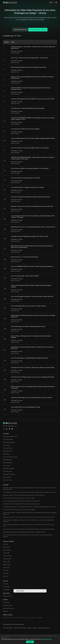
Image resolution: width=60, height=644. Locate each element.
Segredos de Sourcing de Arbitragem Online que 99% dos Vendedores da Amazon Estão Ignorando (32, 78)
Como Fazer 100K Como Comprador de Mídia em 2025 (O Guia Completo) (30, 148)
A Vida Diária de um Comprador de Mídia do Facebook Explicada (28, 108)
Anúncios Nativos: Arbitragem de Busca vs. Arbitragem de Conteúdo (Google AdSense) (31, 337)
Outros (40, 618)
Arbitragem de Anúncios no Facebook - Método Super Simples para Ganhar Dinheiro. (33, 368)
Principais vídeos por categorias (38, 30)
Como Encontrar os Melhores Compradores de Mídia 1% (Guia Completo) (30, 168)
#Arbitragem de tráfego (17, 51)
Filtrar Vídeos (30, 591)
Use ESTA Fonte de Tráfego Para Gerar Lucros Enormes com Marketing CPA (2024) (32, 377)
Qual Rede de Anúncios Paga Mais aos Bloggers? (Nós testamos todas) (29, 236)
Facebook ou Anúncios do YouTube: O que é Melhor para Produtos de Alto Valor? (32, 206)
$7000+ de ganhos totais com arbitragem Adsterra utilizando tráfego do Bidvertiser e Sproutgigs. (33, 387)
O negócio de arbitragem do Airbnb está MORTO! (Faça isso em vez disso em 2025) (33, 99)
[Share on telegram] (9, 429)
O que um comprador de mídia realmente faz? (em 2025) (26, 178)
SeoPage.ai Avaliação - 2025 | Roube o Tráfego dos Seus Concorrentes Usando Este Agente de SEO (33, 47)
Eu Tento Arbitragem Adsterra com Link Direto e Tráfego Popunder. (28, 306)
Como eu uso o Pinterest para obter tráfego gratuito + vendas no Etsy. (29, 58)
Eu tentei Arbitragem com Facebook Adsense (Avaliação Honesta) (28, 326)
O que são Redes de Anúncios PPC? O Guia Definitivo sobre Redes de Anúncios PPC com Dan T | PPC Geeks (33, 217)
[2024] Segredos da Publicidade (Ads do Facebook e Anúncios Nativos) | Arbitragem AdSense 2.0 (33, 316)
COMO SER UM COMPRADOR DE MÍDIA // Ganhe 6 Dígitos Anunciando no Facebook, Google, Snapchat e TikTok (33, 119)
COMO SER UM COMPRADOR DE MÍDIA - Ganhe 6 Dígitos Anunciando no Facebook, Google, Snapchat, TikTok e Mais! (33, 158)
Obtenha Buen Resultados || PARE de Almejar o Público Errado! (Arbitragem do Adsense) (31, 286)
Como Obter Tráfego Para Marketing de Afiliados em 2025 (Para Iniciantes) (30, 197)
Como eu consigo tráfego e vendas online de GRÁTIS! (25, 276)
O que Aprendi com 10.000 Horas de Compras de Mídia (25, 129)
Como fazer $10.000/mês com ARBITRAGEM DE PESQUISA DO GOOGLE (29, 358)
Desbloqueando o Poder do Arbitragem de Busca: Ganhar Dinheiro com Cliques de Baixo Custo (32, 348)
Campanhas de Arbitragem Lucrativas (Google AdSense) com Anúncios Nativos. (32, 398)
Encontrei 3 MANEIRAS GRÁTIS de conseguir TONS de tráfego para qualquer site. (32, 266)
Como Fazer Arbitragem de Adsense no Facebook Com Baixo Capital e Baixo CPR (32, 296)
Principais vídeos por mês (20, 30)
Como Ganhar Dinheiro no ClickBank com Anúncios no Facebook (27, 187)
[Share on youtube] (12, 429)
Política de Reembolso (44, 628)
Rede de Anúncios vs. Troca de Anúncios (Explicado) (25, 257)
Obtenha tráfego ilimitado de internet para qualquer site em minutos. (29, 67)
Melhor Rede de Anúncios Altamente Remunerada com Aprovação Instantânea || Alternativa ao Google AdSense (32, 247)
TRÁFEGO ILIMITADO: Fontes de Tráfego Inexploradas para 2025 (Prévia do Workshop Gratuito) (31, 89)
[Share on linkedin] (7, 429)
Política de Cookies (32, 628)
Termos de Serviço (8, 628)
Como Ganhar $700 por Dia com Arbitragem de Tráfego (25, 407)
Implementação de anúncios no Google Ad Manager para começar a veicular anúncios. (33, 227)
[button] (52, 2)
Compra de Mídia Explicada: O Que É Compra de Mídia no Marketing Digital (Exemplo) (33, 138)
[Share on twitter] (4, 429)
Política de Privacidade (20, 628)
